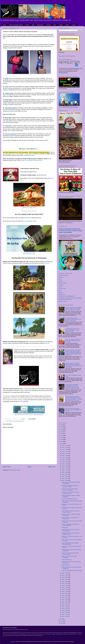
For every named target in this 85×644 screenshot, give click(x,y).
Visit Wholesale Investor (30, 221)
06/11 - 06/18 (65, 596)
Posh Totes (8, 126)
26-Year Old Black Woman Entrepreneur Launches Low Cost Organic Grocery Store (73, 319)
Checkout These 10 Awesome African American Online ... (70, 554)
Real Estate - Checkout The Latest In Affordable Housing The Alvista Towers (70, 299)
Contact (74, 25)
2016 (62, 619)
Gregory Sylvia (9, 93)
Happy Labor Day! (66, 565)
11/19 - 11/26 (65, 458)
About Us (61, 292)
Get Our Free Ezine (63, 275)
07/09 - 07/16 (65, 587)
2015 (62, 621)
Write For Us (62, 294)
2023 (62, 431)
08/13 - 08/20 (65, 577)
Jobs (33, 25)
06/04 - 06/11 (65, 598)
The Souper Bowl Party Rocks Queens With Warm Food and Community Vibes (72, 330)
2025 (62, 427)
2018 (62, 441)
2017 (62, 444)
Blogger (72, 642)
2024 (62, 429)
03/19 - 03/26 (65, 616)
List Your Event (62, 289)
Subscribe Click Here (29, 155)
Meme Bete (8, 118)
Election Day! (65, 528)
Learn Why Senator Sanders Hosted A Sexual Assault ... (70, 530)
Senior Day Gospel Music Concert (69, 499)
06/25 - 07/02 (65, 592)
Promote (48, 25)
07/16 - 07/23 (65, 585)
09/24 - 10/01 (65, 474)
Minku (7, 78)
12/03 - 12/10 (65, 454)
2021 (62, 435)
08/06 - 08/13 (65, 579)
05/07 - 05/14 (65, 606)
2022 (62, 433)
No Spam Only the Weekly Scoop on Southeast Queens (29, 415)
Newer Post (7, 467)
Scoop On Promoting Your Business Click (32, 160)
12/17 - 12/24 (65, 449)
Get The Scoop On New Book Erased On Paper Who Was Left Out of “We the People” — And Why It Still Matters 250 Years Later (74, 398)
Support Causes (63, 301)
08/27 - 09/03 (65, 573)
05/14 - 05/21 (65, 604)
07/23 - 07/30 (65, 583)
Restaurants (40, 25)
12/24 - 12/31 (65, 447)
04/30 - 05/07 (65, 608)
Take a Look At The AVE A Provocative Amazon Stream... (71, 512)
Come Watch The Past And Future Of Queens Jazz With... (70, 493)
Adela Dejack (9, 100)
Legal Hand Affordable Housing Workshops (72, 570)
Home (5, 25)
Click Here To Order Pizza (29, 208)
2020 (62, 437)
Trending (61, 285)
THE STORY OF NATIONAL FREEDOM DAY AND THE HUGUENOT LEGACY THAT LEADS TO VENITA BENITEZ (72, 387)
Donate (61, 25)
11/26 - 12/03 (65, 456)
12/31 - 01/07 (65, 445)
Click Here (47, 263)
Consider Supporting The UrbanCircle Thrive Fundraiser (70, 525)
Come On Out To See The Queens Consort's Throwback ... (70, 489)
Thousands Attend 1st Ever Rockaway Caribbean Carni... (70, 534)
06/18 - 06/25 (65, 594)
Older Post (52, 467)
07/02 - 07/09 (65, 590)
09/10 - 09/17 (65, 478)
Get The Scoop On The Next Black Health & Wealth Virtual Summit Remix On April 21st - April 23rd (73, 309)
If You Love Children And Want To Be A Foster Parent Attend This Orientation (73, 341)
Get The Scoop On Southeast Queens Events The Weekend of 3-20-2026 (74, 410)
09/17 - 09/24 (65, 476)
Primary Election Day (66, 560)
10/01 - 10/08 (65, 472)
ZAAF (7, 87)
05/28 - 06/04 (65, 600)
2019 (62, 439)
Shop (55, 25)
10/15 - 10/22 (65, 468)
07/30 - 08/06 (65, 581)
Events (27, 25)
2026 (62, 425)
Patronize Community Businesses (67, 296)
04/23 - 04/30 (65, 610)
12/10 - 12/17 (65, 452)
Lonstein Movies (48, 358)
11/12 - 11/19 (65, 460)
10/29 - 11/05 (65, 464)
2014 (62, 623)
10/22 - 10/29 (65, 466)
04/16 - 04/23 (65, 612)
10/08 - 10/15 (65, 470)
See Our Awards (63, 283)
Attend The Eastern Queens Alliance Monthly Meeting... (70, 544)
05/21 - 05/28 (65, 602)
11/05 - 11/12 (65, 462)
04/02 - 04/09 (65, 614)
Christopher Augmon (11, 108)
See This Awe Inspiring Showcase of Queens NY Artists (70, 486)
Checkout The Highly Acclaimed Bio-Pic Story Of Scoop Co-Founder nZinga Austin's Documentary (70, 231)
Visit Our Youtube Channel (16, 25)
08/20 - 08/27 (65, 575)
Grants (67, 25)
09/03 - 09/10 (65, 480)
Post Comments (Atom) (15, 470)
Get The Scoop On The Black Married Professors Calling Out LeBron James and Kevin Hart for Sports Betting (73, 365)
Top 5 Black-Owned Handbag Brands (15, 421)
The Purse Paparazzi (11, 134)
